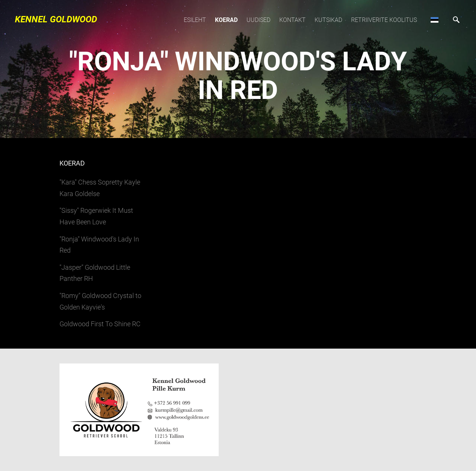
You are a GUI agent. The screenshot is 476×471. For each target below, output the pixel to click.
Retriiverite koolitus (384, 20)
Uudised (258, 20)
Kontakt (292, 20)
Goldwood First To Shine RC (100, 324)
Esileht (195, 20)
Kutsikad (328, 20)
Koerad (226, 20)
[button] (435, 20)
